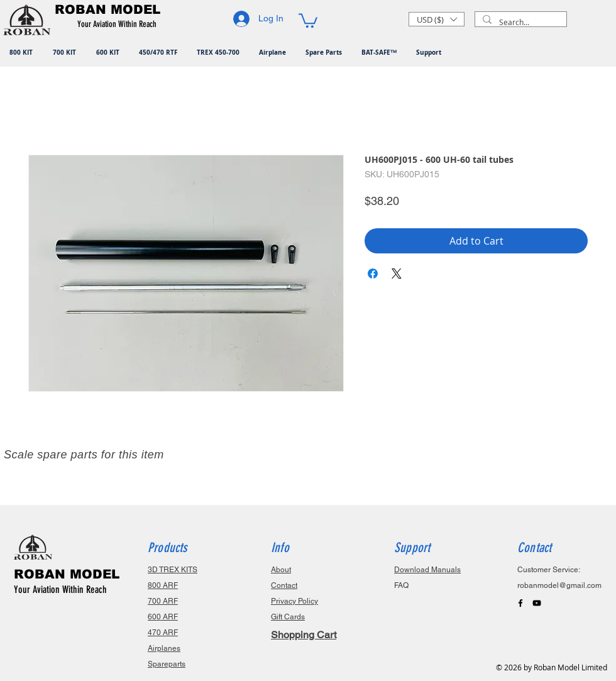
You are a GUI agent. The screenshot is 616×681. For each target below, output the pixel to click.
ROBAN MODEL (67, 574)
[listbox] (437, 19)
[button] (119, 25)
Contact (284, 585)
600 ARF (163, 617)
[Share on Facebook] (373, 274)
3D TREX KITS (173, 570)
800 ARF (163, 585)
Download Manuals (427, 570)
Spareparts (167, 664)
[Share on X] (397, 274)
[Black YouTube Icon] (537, 603)
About (281, 570)
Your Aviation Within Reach (60, 590)
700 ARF (163, 601)
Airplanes (164, 648)
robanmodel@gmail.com (559, 585)
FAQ (401, 585)
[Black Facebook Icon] (520, 603)
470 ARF (163, 633)
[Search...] (520, 22)
